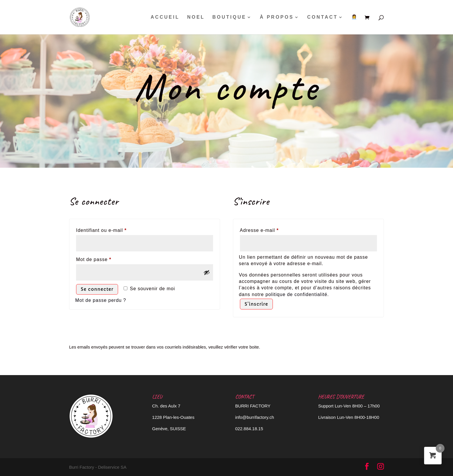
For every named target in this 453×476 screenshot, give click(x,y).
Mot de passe (106, 258)
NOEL (196, 17)
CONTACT (323, 17)
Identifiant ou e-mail (114, 229)
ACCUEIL (165, 17)
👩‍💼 (355, 17)
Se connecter (97, 289)
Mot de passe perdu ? (101, 300)
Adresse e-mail (272, 229)
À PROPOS (277, 17)
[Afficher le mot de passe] (207, 272)
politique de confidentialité (296, 294)
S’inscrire (256, 304)
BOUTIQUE (229, 17)
